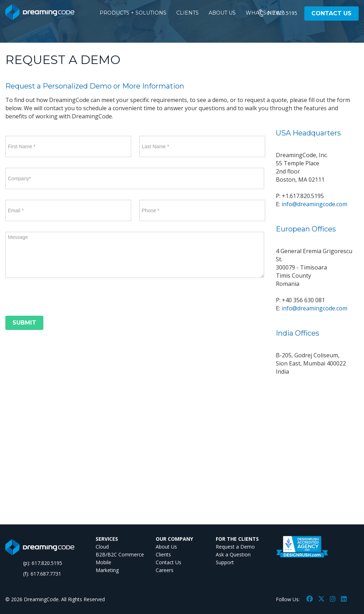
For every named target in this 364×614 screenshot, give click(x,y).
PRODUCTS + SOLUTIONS (133, 13)
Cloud (102, 547)
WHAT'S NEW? (265, 13)
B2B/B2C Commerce (120, 554)
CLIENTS (188, 13)
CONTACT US (331, 13)
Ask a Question (233, 554)
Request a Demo (235, 547)
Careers (165, 570)
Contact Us (168, 562)
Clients (163, 554)
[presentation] (59, 298)
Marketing (107, 570)
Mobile (103, 562)
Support (225, 562)
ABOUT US (222, 13)
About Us (166, 547)
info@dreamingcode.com (314, 204)
